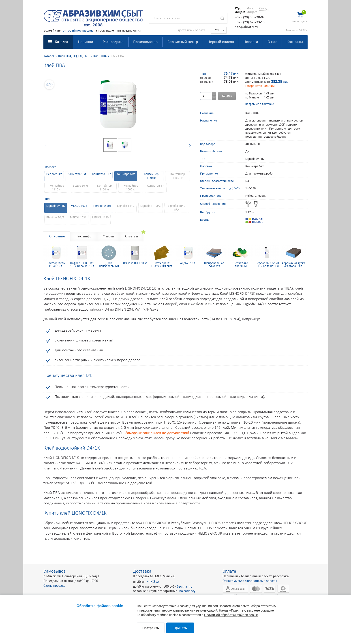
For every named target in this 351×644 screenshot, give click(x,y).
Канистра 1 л (156, 186)
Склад (264, 9)
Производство (146, 42)
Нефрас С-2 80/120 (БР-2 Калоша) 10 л (82, 264)
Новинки (86, 42)
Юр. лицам (239, 10)
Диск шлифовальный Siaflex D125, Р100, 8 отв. (109, 264)
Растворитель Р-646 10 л (56, 264)
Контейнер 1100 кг (104, 188)
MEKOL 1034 (79, 206)
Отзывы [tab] (132, 236)
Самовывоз (54, 571)
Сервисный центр (183, 42)
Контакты (295, 42)
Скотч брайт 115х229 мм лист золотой (161, 264)
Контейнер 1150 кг (151, 176)
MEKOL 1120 (100, 217)
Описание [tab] (57, 236)
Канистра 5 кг (126, 174)
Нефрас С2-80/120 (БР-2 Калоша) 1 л (267, 264)
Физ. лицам (251, 10)
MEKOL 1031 (78, 217)
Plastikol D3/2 (55, 217)
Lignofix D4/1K (56, 206)
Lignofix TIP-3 (126, 206)
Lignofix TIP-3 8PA (177, 208)
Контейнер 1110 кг (57, 188)
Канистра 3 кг (101, 174)
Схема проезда (54, 586)
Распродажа (113, 42)
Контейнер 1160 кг (178, 176)
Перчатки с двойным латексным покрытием (241, 264)
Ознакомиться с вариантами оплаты (250, 581)
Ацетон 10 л (188, 263)
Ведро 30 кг (80, 186)
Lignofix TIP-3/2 (150, 206)
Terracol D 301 (102, 206)
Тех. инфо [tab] (84, 236)
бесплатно (185, 586)
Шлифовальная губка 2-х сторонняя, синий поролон (214, 264)
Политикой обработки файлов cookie (231, 615)
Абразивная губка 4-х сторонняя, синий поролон (293, 264)
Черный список (221, 42)
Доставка (142, 571)
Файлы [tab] (108, 236)
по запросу (187, 591)
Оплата (229, 571)
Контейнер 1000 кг (131, 188)
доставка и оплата (192, 30)
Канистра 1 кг (77, 174)
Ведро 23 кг (54, 174)
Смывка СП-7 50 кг (135, 263)
